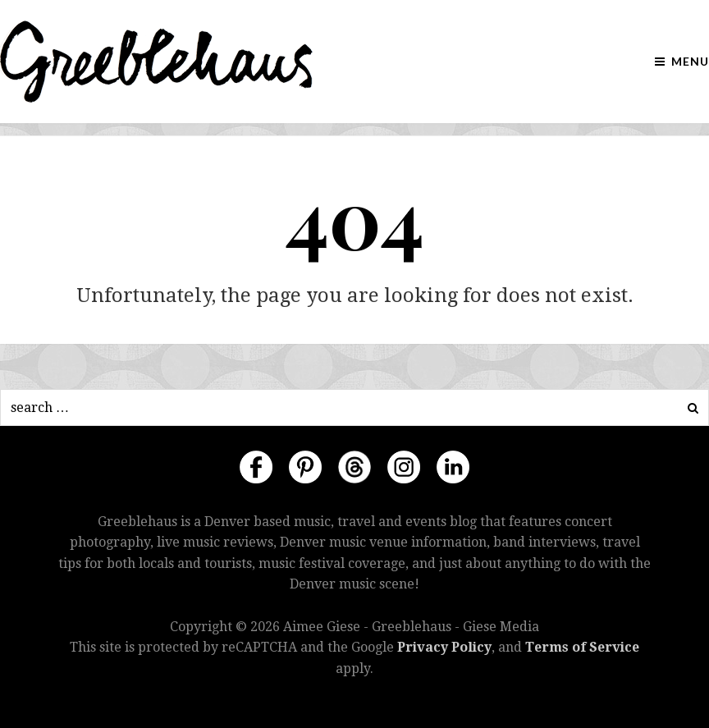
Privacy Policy (444, 647)
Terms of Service (582, 647)
